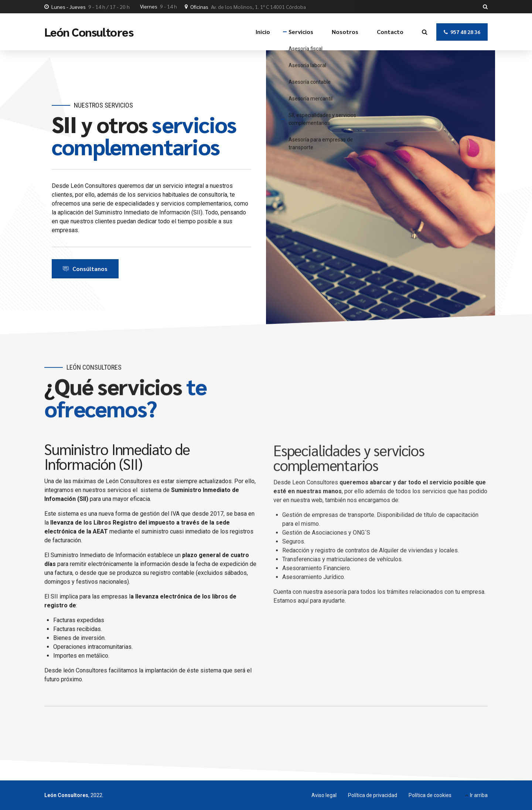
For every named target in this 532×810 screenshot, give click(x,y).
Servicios (301, 32)
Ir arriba (479, 795)
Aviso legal (324, 795)
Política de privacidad (373, 795)
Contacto (390, 32)
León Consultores (89, 32)
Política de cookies (430, 795)
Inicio (263, 32)
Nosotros (345, 32)
